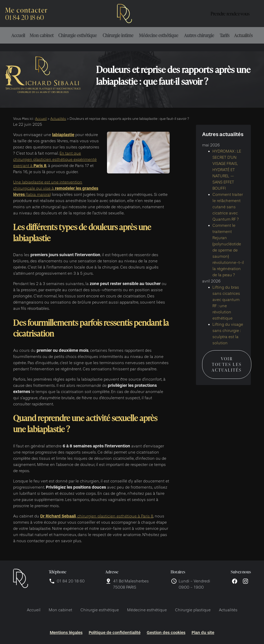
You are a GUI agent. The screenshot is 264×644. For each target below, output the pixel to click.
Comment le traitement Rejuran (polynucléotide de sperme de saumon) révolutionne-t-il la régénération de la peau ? (228, 247)
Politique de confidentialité (115, 633)
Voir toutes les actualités (227, 361)
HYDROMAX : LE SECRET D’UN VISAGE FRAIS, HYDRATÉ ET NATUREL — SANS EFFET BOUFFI (227, 166)
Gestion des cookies (166, 633)
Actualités (243, 35)
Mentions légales (66, 633)
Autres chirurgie (199, 35)
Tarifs (225, 35)
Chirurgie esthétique (77, 35)
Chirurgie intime (118, 35)
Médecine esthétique (159, 35)
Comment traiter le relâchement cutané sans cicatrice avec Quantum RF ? (228, 204)
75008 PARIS (131, 584)
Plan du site (203, 633)
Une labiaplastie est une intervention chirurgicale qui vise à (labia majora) (56, 188)
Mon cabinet (42, 35)
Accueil (18, 35)
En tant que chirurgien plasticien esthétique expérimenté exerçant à (55, 160)
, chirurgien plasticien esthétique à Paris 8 (97, 516)
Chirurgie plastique (193, 610)
